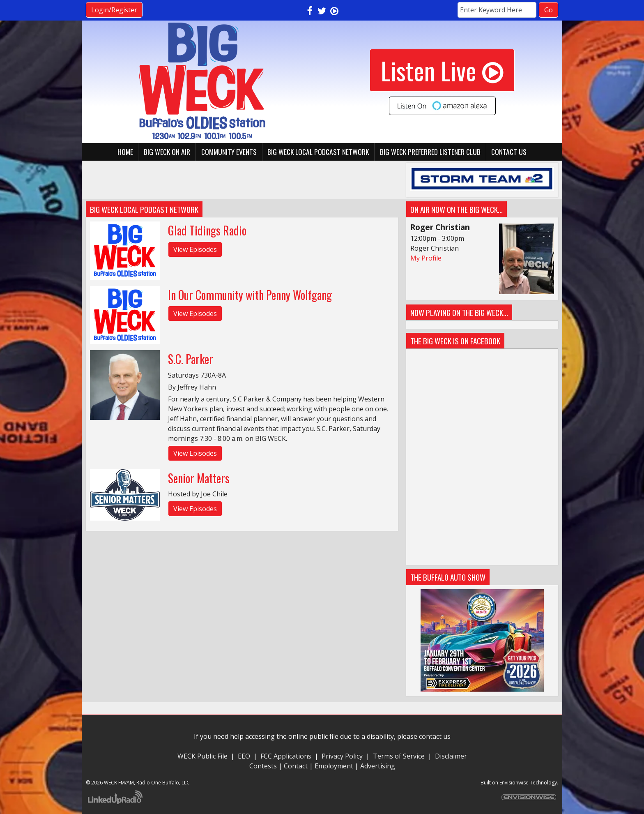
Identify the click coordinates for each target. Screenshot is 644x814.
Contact (296, 766)
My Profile (426, 258)
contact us (435, 736)
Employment (334, 766)
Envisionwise (514, 783)
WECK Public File (202, 756)
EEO (244, 756)
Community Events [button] (229, 152)
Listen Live (442, 70)
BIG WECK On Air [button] (167, 152)
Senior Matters (199, 478)
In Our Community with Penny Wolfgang (250, 295)
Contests (263, 766)
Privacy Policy (342, 756)
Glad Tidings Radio (207, 230)
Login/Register (114, 10)
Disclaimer (451, 756)
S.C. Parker (191, 359)
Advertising (378, 766)
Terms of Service (400, 756)
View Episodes (195, 249)
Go (549, 10)
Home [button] (125, 152)
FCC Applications (286, 756)
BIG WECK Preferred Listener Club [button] (430, 152)
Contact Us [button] (509, 152)
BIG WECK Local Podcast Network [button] (318, 152)
